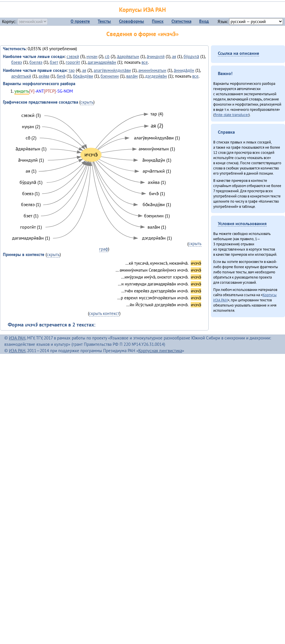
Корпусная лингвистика (160, 351)
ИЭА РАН (17, 338)
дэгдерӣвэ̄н (156, 76)
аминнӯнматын (152, 70)
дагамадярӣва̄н (102, 62)
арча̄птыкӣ (21, 76)
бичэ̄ (61, 76)
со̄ (107, 56)
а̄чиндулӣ (156, 56)
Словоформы (132, 21)
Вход (204, 21)
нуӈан (92, 56)
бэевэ (17, 62)
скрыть (87, 102)
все (145, 62)
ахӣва (44, 76)
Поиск (158, 21)
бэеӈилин (110, 76)
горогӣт (73, 62)
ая (174, 56)
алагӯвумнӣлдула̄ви (112, 70)
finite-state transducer (232, 115)
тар (72, 70)
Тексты (104, 21)
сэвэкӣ (73, 56)
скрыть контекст (104, 313)
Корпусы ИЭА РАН (142, 10)
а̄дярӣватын (128, 56)
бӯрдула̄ (191, 56)
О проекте (80, 21)
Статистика (181, 21)
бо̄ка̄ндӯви (83, 76)
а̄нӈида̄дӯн (184, 70)
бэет (54, 62)
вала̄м (132, 76)
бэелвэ (36, 62)
